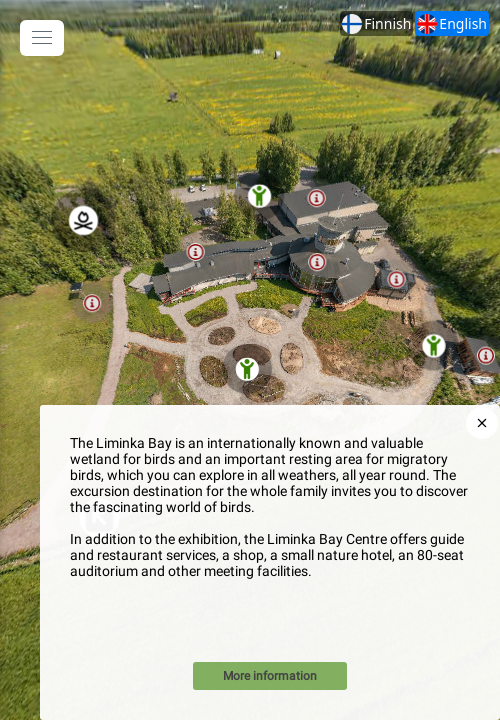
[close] (482, 423)
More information (270, 676)
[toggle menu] (42, 38)
